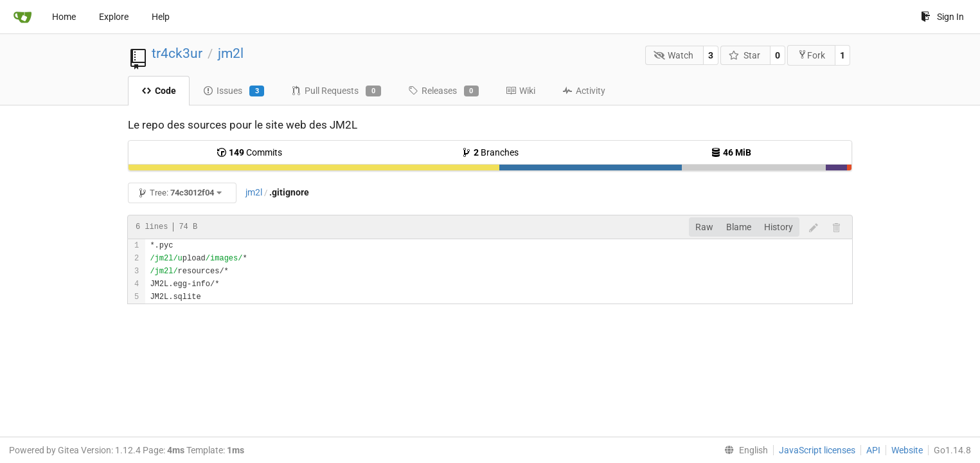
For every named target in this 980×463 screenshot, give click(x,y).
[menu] (744, 450)
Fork (811, 55)
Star (744, 55)
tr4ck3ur (177, 53)
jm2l (231, 53)
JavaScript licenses (817, 450)
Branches (490, 152)
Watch (674, 55)
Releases (443, 91)
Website (907, 450)
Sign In (942, 17)
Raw (704, 227)
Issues (234, 91)
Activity (584, 91)
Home (64, 17)
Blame (739, 227)
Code (159, 91)
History (779, 227)
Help (161, 17)
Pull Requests (336, 91)
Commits (249, 152)
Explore (114, 17)
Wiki (521, 91)
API (873, 450)
